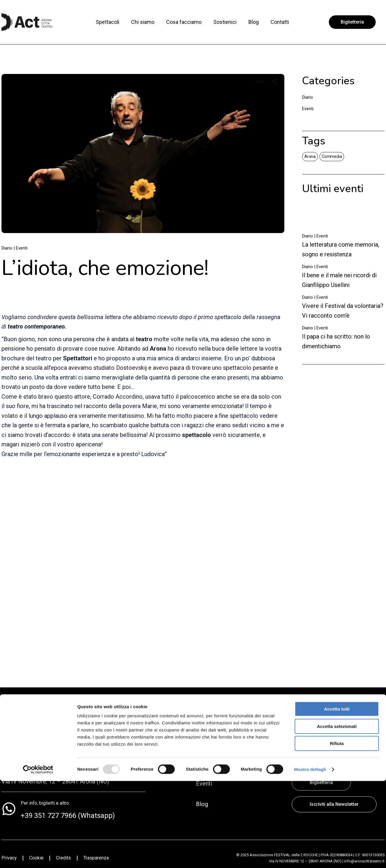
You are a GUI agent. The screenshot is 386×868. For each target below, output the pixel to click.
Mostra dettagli (310, 856)
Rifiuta (337, 830)
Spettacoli (108, 22)
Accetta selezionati (337, 813)
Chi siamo (143, 22)
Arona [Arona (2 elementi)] (310, 156)
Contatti (280, 22)
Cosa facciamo (184, 22)
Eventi (22, 248)
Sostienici (225, 22)
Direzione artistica (220, 763)
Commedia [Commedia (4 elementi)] (332, 156)
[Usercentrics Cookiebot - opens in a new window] (38, 857)
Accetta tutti (337, 796)
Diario (7, 248)
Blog (254, 22)
